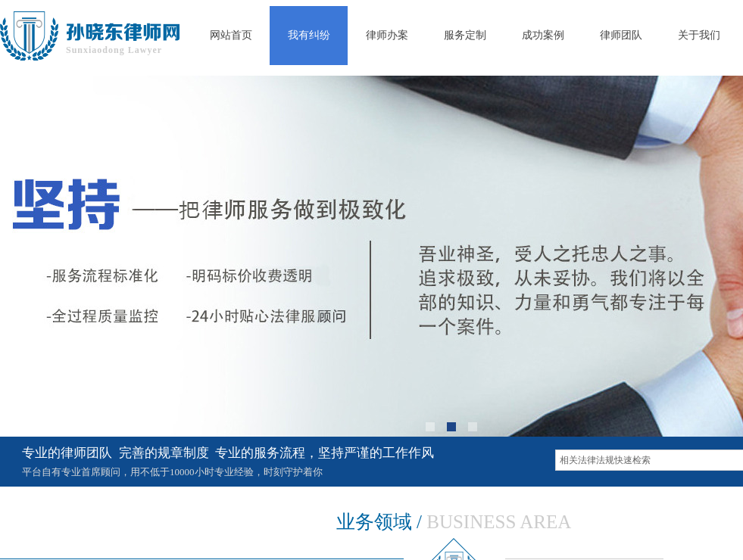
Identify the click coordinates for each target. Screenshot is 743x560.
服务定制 (465, 35)
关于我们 (699, 35)
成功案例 (543, 35)
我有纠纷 (309, 35)
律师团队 (621, 35)
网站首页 (231, 35)
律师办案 (387, 35)
